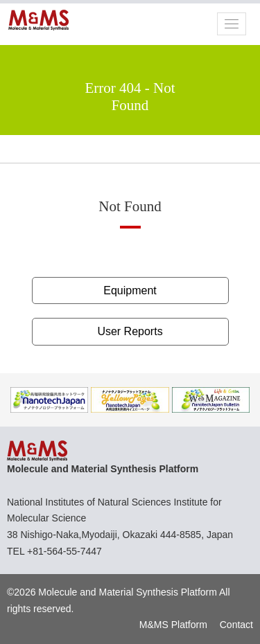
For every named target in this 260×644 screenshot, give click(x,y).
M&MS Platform (173, 625)
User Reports (130, 331)
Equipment (130, 290)
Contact (236, 625)
